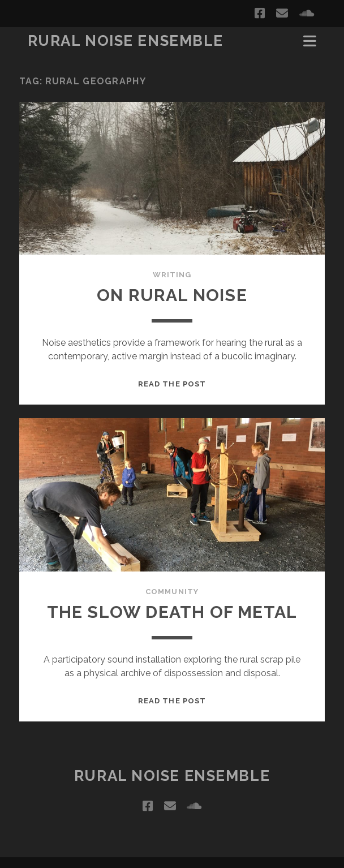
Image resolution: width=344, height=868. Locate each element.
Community (172, 592)
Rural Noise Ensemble (126, 41)
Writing (172, 275)
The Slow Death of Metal (172, 612)
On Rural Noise (172, 295)
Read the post (172, 384)
